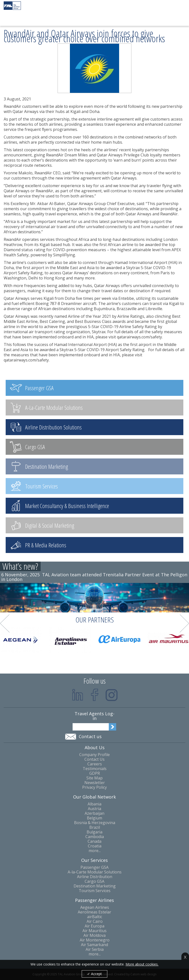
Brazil (95, 827)
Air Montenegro (95, 940)
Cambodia (95, 837)
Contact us (90, 736)
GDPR (95, 773)
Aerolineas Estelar (94, 912)
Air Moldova (94, 935)
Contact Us (94, 759)
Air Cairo (95, 921)
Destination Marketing (95, 886)
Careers (95, 764)
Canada (94, 841)
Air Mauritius (94, 931)
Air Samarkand (94, 945)
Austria (94, 809)
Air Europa (94, 926)
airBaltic (95, 917)
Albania (94, 804)
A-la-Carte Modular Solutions (95, 872)
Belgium (94, 818)
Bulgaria (94, 832)
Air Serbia (95, 949)
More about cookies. (142, 964)
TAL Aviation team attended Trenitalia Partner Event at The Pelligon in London (94, 577)
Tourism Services (95, 891)
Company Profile (94, 755)
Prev (5, 624)
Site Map (94, 778)
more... (95, 851)
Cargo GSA (94, 881)
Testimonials (95, 769)
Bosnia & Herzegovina (95, 823)
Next (184, 624)
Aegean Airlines (95, 907)
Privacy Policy (94, 787)
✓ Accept (94, 974)
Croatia (95, 846)
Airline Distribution (95, 877)
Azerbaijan (94, 813)
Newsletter (95, 783)
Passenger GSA (94, 867)
